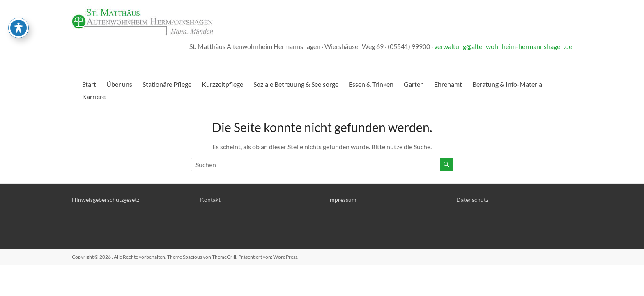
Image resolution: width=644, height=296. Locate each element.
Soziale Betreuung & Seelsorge (296, 84)
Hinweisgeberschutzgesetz (106, 200)
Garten (414, 84)
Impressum (342, 200)
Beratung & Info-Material (508, 84)
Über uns (119, 84)
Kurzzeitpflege (222, 84)
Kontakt (210, 200)
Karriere (94, 96)
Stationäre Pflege (167, 84)
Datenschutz (472, 200)
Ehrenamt (448, 84)
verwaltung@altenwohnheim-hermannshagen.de (503, 46)
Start (89, 84)
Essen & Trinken (371, 84)
